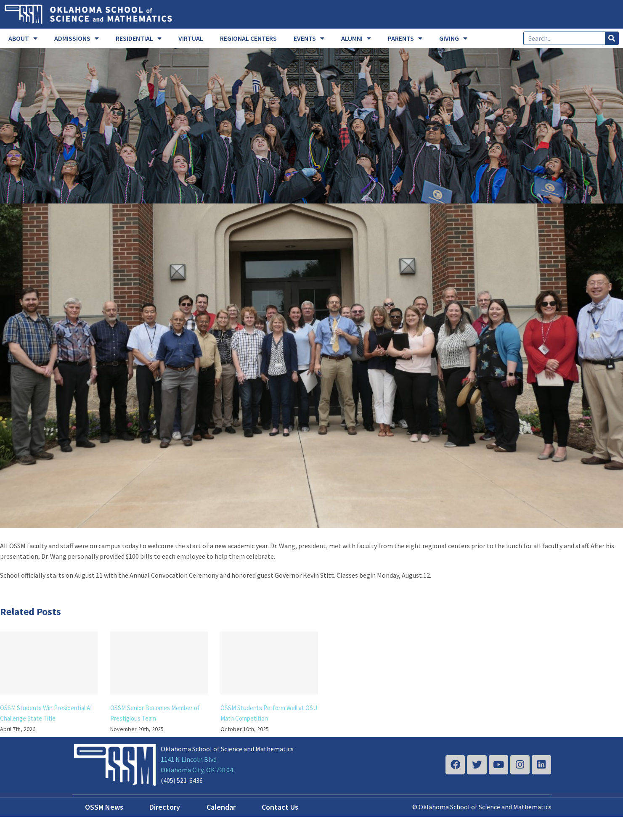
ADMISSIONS (77, 38)
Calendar (221, 807)
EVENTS (309, 38)
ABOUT (23, 38)
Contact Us (280, 807)
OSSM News (104, 807)
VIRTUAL (191, 38)
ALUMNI (356, 38)
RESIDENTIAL (139, 38)
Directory (165, 807)
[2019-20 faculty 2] (311, 366)
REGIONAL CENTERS (248, 38)
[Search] (612, 38)
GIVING (453, 38)
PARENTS (405, 38)
